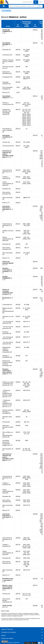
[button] (41, 2)
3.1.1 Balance (6, 11)
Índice (5, 642)
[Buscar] (23, 6)
